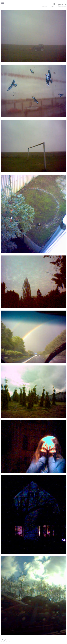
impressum (62, 7)
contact (44, 7)
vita (52, 7)
